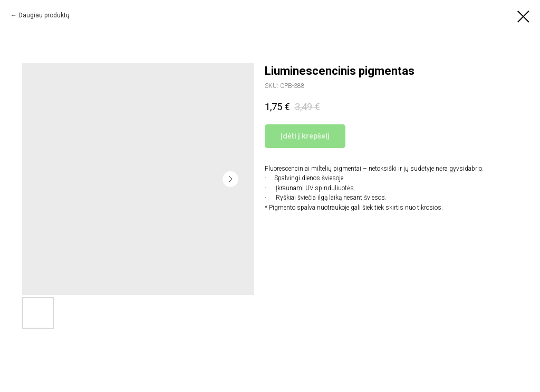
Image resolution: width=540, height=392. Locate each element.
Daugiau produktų (44, 15)
